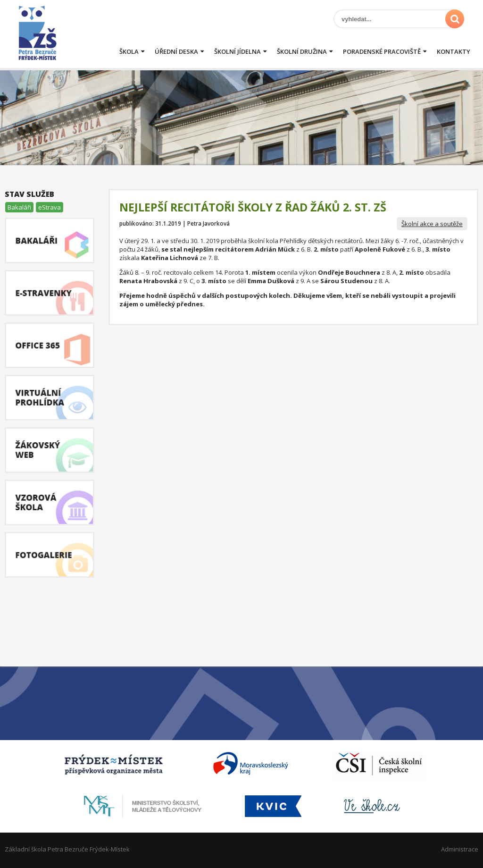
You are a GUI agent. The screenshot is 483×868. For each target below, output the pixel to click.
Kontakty (454, 51)
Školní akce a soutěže (432, 224)
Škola (129, 51)
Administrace (460, 849)
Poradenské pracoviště (382, 51)
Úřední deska (176, 51)
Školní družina (302, 51)
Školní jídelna (237, 51)
